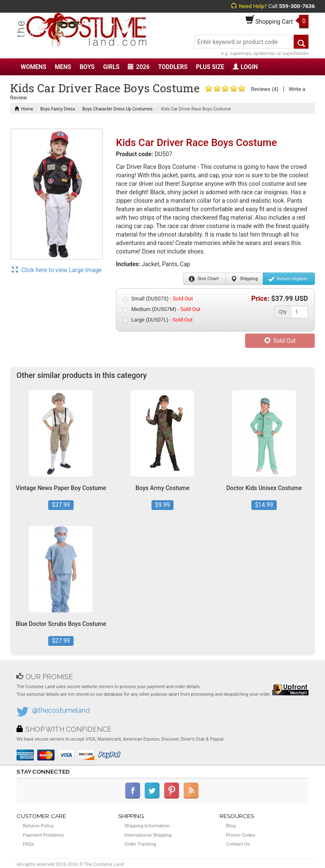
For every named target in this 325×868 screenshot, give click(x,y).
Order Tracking (140, 844)
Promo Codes (241, 835)
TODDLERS (173, 67)
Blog (231, 826)
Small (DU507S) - (158, 299)
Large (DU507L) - (158, 320)
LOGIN (245, 67)
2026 (139, 67)
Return (288, 279)
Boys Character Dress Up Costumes (118, 109)
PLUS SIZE (210, 67)
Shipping (244, 279)
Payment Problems (43, 835)
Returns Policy (38, 826)
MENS (63, 67)
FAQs (29, 844)
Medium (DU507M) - (162, 309)
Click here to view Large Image (57, 270)
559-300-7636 (297, 6)
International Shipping (148, 835)
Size (204, 279)
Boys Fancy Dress (58, 109)
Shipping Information (147, 826)
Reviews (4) (265, 89)
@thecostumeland (61, 710)
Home (24, 109)
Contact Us (238, 844)
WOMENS (34, 67)
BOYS (87, 67)
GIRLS (112, 67)
